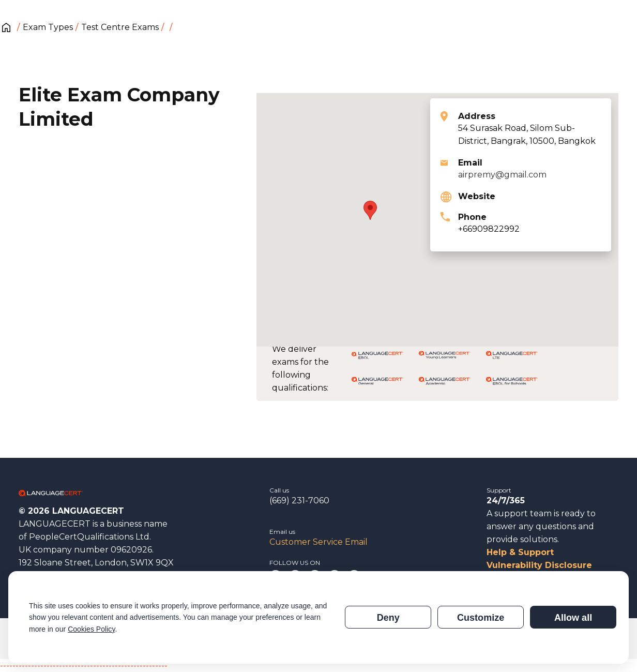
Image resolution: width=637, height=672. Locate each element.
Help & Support (520, 552)
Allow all (573, 618)
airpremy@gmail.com (502, 175)
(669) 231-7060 (299, 501)
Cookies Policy (91, 629)
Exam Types (48, 27)
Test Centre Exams (120, 27)
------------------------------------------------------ (84, 666)
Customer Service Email (318, 542)
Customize (481, 618)
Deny (388, 618)
